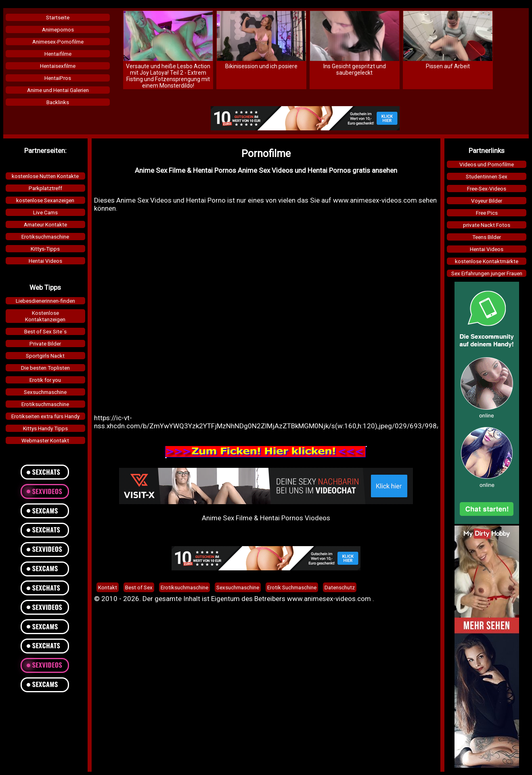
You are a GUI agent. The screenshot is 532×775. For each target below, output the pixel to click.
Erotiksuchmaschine (45, 237)
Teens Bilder (487, 237)
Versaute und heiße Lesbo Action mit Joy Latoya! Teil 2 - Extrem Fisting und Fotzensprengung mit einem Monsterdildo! (168, 76)
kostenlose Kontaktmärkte (487, 261)
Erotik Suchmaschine (292, 587)
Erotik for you (45, 380)
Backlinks (58, 102)
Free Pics (487, 213)
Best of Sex (139, 587)
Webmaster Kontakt (45, 440)
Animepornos (58, 29)
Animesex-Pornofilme (58, 42)
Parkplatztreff (45, 188)
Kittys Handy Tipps (45, 428)
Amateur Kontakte (45, 224)
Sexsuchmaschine (45, 392)
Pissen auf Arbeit (448, 66)
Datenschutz (340, 587)
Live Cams (45, 212)
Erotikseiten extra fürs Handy (45, 416)
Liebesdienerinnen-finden (45, 301)
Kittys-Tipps (45, 249)
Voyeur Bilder (487, 201)
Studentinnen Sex (487, 176)
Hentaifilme (58, 54)
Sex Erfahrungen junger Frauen (487, 273)
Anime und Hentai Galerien (58, 90)
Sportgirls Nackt (45, 356)
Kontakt (108, 587)
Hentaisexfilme (58, 66)
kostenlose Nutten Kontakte (45, 176)
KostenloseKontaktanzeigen (45, 316)
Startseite (58, 17)
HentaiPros (58, 78)
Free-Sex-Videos (487, 189)
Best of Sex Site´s (45, 331)
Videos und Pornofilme (487, 164)
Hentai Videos (45, 261)
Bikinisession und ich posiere (261, 66)
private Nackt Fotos (487, 225)
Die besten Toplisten (45, 368)
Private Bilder (45, 344)
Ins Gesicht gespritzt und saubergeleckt (355, 69)
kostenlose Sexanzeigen (45, 200)
